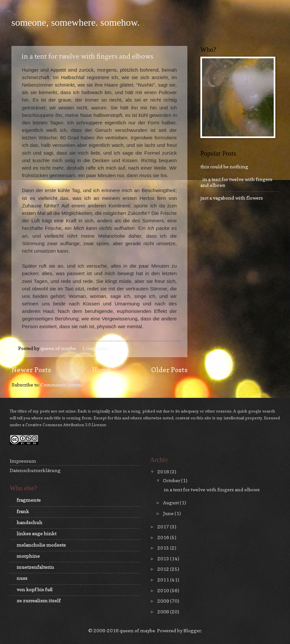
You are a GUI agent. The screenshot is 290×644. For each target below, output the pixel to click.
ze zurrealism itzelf (39, 601)
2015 (164, 548)
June (169, 513)
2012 (164, 569)
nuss (22, 578)
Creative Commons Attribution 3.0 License (66, 425)
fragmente (29, 500)
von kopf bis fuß (35, 589)
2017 (164, 527)
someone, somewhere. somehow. (76, 22)
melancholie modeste (41, 545)
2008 (164, 612)
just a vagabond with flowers (232, 198)
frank (23, 511)
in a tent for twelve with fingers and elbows (86, 56)
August (171, 503)
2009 (164, 601)
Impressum (23, 461)
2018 (164, 472)
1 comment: (96, 348)
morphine (28, 556)
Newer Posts (31, 370)
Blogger (192, 630)
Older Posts (169, 370)
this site (204, 418)
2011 (164, 580)
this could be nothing (224, 167)
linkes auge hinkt (36, 533)
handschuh (29, 522)
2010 (164, 590)
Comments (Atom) (61, 385)
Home (101, 370)
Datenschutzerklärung (35, 470)
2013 (164, 559)
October (172, 480)
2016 (164, 537)
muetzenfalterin (35, 567)
